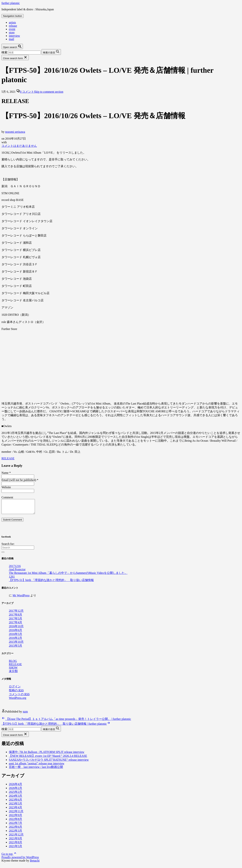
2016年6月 (16, 633)
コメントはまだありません (19, 146)
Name (6, 473)
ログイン (15, 689)
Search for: (8, 547)
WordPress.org (18, 701)
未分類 (13, 674)
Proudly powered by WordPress (20, 860)
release (13, 26)
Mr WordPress (21, 598)
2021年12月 (16, 837)
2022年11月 (16, 814)
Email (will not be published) (20, 480)
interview (14, 36)
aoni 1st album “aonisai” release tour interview (37, 766)
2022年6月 (16, 830)
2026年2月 (16, 791)
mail (11, 39)
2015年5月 (16, 648)
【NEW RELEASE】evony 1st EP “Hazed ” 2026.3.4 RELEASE (48, 759)
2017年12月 (16, 613)
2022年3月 (16, 833)
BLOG (13, 664)
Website (6, 487)
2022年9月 (16, 818)
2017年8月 (16, 617)
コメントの (19, 697)
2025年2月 (16, 795)
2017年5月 (16, 621)
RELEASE (8, 458)
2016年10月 (16, 629)
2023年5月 (16, 806)
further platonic (11, 3)
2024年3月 (16, 798)
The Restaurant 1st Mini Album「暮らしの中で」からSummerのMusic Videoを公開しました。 (68, 576)
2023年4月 (16, 810)
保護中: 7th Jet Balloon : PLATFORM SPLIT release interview (47, 755)
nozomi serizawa (15, 132)
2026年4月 (16, 787)
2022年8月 (16, 822)
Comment (7, 497)
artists (12, 22)
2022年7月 (16, 826)
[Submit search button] (51, 52)
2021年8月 (16, 845)
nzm (25, 714)
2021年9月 (16, 841)
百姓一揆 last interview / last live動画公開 (36, 770)
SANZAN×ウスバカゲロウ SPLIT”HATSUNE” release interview (49, 762)
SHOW (13, 670)
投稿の (16, 693)
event (12, 29)
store (12, 32)
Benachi (35, 863)
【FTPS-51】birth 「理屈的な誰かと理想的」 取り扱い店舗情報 (51, 583)
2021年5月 (16, 849)
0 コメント (42, 92)
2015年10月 (16, 644)
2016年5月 (16, 637)
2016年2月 (16, 641)
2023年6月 (16, 802)
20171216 (15, 569)
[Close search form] (15, 58)
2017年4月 (16, 625)
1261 (12, 579)
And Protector (17, 572)
